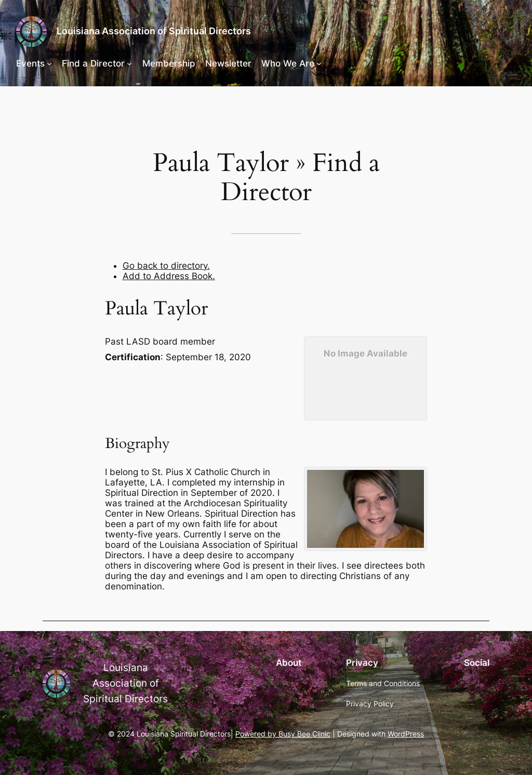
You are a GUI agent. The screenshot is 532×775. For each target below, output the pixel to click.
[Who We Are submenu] (319, 63)
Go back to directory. (166, 266)
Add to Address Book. (169, 276)
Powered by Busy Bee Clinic (283, 734)
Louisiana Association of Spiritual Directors (154, 31)
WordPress (406, 734)
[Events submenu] (49, 63)
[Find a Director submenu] (129, 63)
